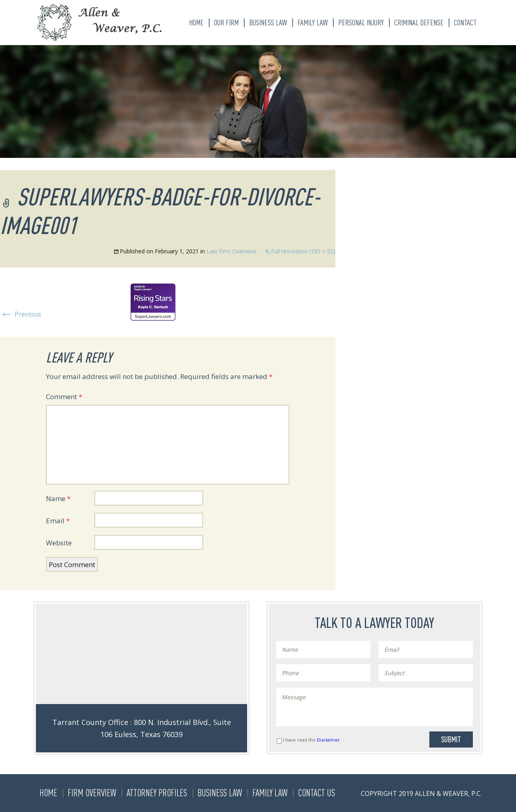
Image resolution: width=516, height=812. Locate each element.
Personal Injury (361, 22)
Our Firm (226, 22)
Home (196, 22)
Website (59, 543)
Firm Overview (92, 793)
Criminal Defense (419, 22)
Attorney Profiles (157, 793)
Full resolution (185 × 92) (303, 251)
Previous (21, 314)
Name (58, 498)
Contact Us (316, 793)
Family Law (313, 22)
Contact (465, 22)
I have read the (311, 740)
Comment (64, 397)
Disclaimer (328, 740)
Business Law (268, 22)
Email (58, 521)
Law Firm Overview (231, 251)
